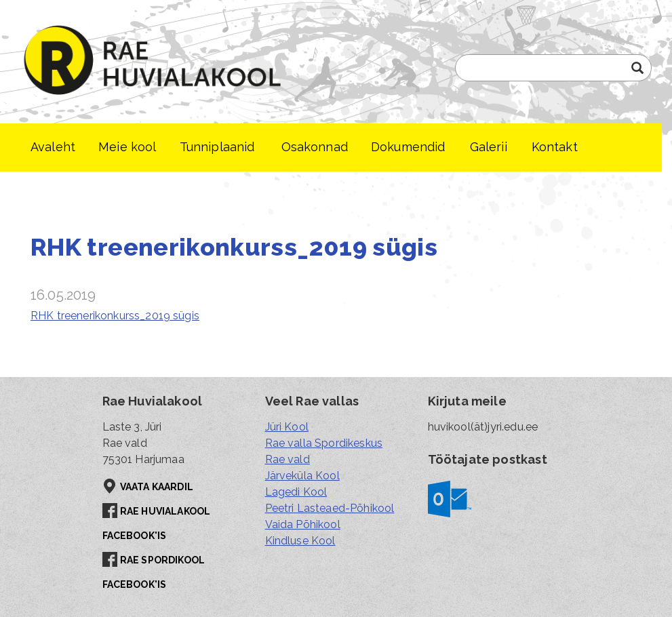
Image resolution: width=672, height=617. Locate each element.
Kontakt (555, 147)
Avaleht (53, 147)
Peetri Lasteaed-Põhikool (330, 508)
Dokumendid (408, 147)
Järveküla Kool (302, 476)
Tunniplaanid (217, 147)
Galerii (489, 147)
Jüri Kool (287, 427)
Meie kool (127, 147)
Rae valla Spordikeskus (324, 443)
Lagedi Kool (296, 492)
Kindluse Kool (300, 541)
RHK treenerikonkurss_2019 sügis (115, 316)
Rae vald (288, 459)
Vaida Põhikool (303, 524)
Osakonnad (315, 147)
